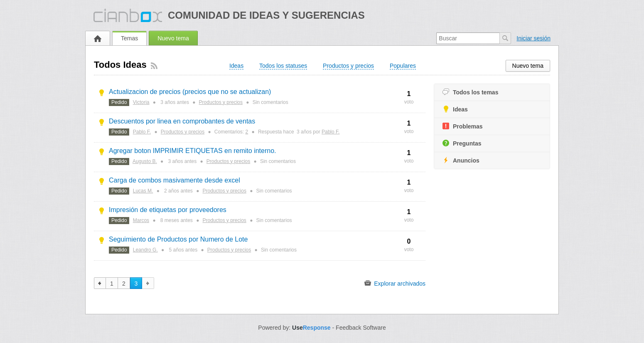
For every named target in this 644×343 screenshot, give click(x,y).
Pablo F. (142, 132)
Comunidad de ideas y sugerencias (266, 15)
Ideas (455, 109)
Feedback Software (361, 328)
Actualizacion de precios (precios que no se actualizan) (190, 92)
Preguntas (462, 143)
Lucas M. (143, 191)
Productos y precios (221, 102)
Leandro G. (145, 250)
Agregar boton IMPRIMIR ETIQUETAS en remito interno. (193, 151)
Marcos (141, 220)
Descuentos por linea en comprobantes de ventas (182, 121)
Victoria (141, 102)
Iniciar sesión (533, 38)
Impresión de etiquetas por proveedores (168, 210)
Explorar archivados (395, 283)
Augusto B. (145, 161)
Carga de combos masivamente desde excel (175, 180)
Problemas (463, 126)
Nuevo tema (173, 38)
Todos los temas (470, 92)
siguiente (148, 283)
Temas (129, 38)
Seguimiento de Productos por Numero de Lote (178, 239)
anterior (100, 283)
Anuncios (461, 160)
